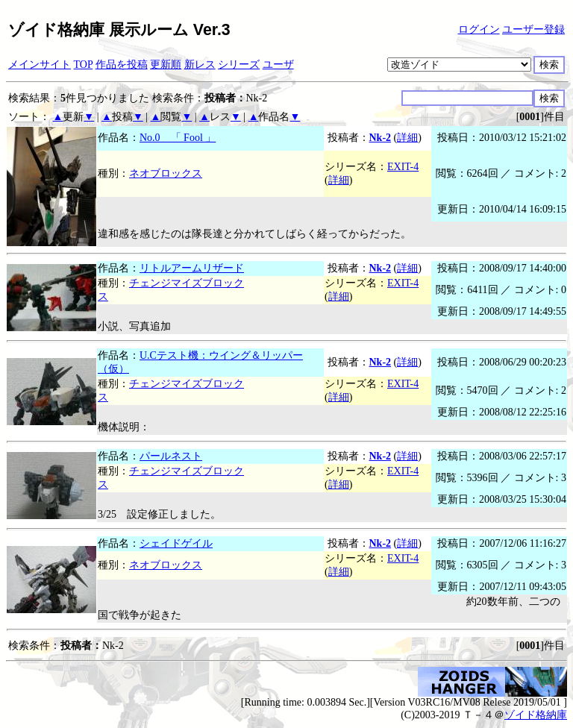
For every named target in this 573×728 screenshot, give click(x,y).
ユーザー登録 (533, 29)
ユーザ (278, 65)
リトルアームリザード (192, 268)
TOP (84, 65)
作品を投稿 (122, 65)
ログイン (479, 29)
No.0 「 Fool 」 (178, 138)
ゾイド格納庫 (536, 715)
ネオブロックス (166, 173)
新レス (200, 65)
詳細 (407, 138)
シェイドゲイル (176, 543)
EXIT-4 (403, 167)
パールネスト (171, 456)
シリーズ (239, 65)
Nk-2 (381, 138)
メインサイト (40, 65)
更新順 (166, 65)
